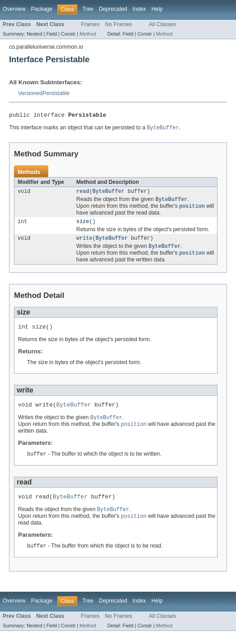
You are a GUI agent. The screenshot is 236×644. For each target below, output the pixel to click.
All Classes (162, 24)
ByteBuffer (109, 194)
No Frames (119, 24)
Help (157, 9)
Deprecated (113, 9)
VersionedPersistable (44, 93)
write (84, 243)
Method (88, 34)
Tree (88, 9)
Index (139, 9)
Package (42, 9)
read (83, 194)
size (83, 226)
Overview (14, 9)
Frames (90, 24)
